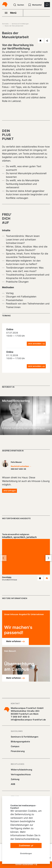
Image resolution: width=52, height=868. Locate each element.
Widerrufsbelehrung (21, 770)
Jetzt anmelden (36, 344)
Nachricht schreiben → (21, 466)
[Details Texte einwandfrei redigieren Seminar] (47, 578)
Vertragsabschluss (21, 774)
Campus (15, 746)
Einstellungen (26, 853)
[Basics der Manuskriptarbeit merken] (41, 41)
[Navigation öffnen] (13, 13)
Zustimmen (26, 846)
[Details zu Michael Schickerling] (48, 431)
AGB (13, 784)
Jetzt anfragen (9, 491)
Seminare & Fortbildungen (20, 24)
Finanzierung (18, 751)
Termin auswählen (26, 864)
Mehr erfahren (15, 641)
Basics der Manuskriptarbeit (14, 26)
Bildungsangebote (20, 742)
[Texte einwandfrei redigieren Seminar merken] (40, 578)
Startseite (5, 24)
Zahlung (15, 779)
